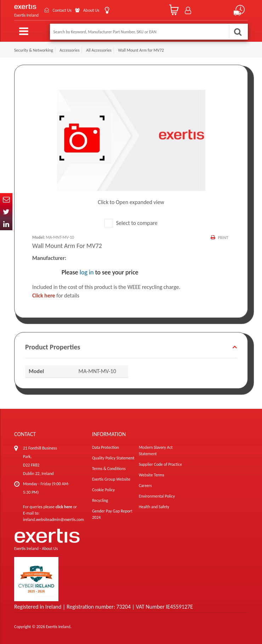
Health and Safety (154, 507)
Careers (145, 486)
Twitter (6, 212)
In (6, 224)
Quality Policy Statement (113, 458)
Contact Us (65, 10)
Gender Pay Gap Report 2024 (112, 514)
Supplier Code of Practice (160, 464)
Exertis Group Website (111, 479)
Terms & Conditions (109, 469)
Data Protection (106, 447)
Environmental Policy (157, 496)
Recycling (100, 500)
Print (223, 238)
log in (87, 272)
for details (56, 295)
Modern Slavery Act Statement (156, 451)
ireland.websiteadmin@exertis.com (53, 520)
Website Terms (152, 475)
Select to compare (131, 223)
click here (64, 507)
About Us (98, 10)
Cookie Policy (103, 490)
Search (238, 32)
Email (6, 199)
